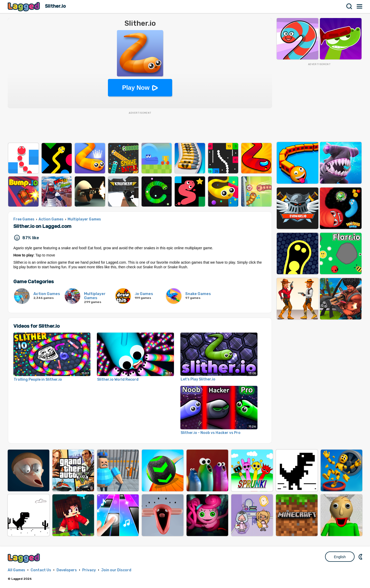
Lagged (24, 7)
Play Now (136, 88)
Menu (360, 6)
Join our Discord (116, 570)
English (340, 557)
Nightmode (361, 557)
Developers (67, 570)
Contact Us (41, 570)
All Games (16, 570)
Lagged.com (24, 558)
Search (349, 6)
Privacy (89, 570)
